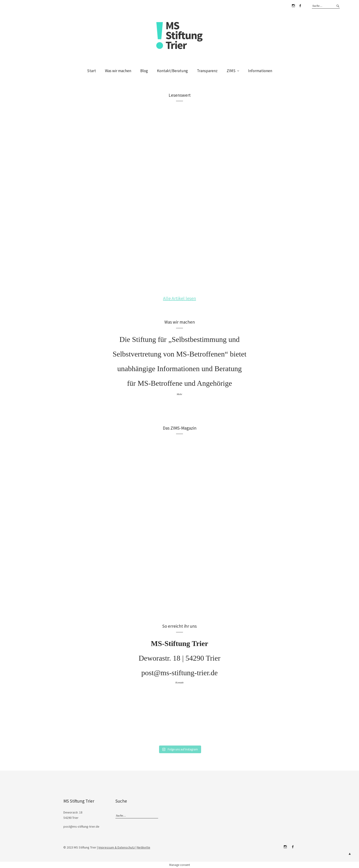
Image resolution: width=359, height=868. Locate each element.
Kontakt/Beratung (172, 71)
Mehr (179, 394)
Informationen (260, 71)
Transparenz (207, 71)
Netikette (144, 847)
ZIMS (231, 71)
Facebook (300, 6)
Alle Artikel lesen (179, 298)
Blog (144, 71)
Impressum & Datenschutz (117, 847)
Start (91, 71)
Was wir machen (118, 71)
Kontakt (180, 682)
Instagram (293, 6)
